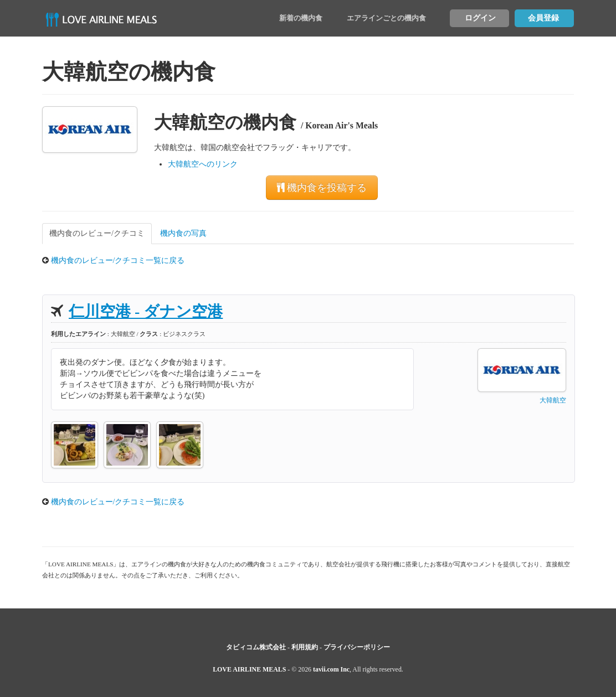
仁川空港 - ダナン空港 (146, 311)
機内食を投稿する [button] (322, 188)
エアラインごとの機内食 (386, 18)
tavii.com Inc (331, 669)
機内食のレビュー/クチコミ (97, 233)
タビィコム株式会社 (256, 647)
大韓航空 (553, 400)
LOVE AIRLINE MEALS (249, 669)
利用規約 (305, 647)
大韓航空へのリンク (203, 164)
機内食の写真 (183, 233)
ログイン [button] (480, 18)
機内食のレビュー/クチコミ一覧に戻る (118, 260)
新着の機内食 (301, 18)
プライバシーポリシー (357, 647)
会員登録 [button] (543, 18)
